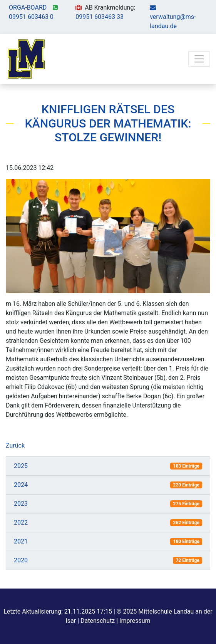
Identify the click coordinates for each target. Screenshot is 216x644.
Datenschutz (98, 621)
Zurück (15, 445)
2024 (21, 485)
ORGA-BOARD (28, 8)
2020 (21, 560)
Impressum (135, 621)
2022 (21, 522)
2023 (21, 504)
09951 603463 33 (100, 17)
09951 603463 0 (31, 17)
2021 (21, 541)
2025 (21, 466)
